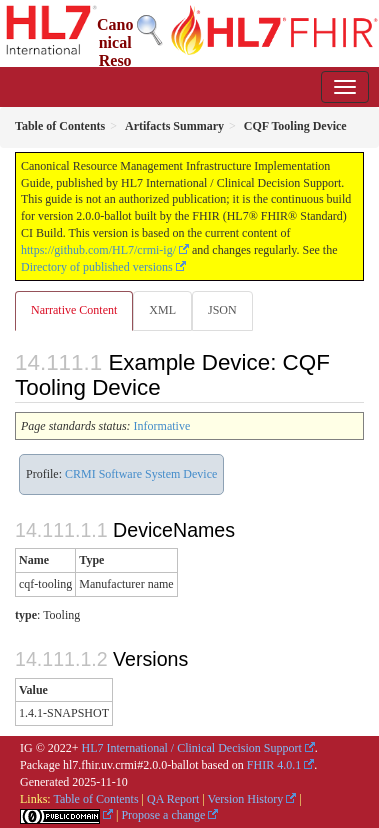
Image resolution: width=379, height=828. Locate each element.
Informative (162, 426)
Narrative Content (74, 310)
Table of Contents (95, 799)
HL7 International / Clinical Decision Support (192, 748)
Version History (246, 799)
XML (162, 310)
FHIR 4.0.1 (274, 765)
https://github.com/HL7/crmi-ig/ (98, 250)
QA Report (173, 799)
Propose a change (163, 815)
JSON (222, 310)
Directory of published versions (97, 267)
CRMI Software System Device (141, 474)
